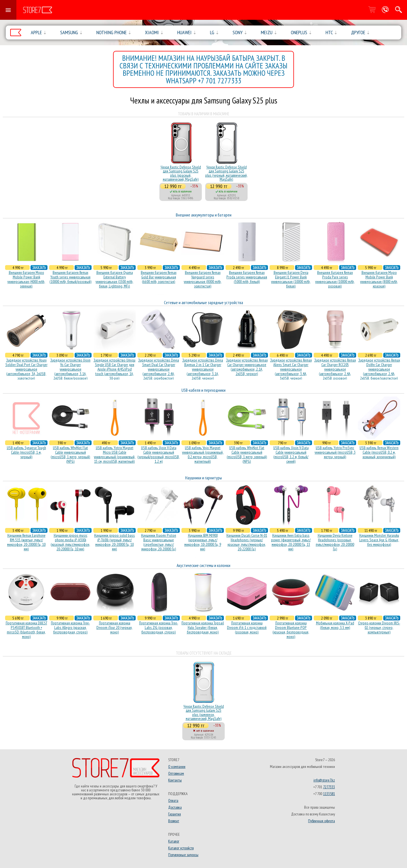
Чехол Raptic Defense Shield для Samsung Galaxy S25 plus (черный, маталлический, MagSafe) (226, 173)
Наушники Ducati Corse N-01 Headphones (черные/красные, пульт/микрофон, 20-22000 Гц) (247, 542)
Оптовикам (176, 773)
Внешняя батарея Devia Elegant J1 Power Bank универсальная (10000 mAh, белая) (291, 279)
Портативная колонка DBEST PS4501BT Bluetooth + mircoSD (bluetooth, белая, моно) (26, 630)
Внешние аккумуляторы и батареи (204, 215)
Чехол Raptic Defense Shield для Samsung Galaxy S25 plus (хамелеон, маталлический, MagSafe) (204, 712)
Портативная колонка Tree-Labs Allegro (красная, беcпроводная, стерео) (70, 627)
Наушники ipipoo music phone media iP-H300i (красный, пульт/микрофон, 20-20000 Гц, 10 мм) (70, 542)
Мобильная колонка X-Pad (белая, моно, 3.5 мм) (335, 625)
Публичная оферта (322, 821)
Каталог (174, 841)
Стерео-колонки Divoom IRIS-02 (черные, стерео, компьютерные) (379, 627)
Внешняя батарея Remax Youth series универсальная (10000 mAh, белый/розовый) (71, 277)
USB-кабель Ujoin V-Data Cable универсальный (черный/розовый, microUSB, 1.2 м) (159, 454)
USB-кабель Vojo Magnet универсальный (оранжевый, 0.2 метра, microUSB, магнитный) (203, 454)
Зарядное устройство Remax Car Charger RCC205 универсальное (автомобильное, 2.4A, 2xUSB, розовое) (335, 369)
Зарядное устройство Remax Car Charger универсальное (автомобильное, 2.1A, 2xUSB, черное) (247, 367)
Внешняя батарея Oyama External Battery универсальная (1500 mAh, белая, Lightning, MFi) (114, 279)
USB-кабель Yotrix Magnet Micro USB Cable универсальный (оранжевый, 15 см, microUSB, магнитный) (115, 454)
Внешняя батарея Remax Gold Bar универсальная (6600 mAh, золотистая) (159, 277)
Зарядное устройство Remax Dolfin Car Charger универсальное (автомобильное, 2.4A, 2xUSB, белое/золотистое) (379, 369)
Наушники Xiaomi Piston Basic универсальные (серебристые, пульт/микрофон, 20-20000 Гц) (159, 542)
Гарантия (175, 814)
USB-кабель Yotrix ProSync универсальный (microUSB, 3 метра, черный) (335, 452)
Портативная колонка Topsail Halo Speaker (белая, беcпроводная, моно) (203, 627)
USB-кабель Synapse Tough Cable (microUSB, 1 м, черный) (26, 452)
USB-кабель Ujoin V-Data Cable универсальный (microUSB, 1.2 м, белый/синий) (291, 454)
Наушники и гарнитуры (203, 478)
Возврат (174, 821)
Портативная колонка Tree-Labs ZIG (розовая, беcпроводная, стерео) (159, 627)
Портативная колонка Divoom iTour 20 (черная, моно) (114, 627)
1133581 (329, 794)
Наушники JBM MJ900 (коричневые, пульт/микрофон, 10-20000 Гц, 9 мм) (203, 542)
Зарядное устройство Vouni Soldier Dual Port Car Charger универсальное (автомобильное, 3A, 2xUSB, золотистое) (26, 369)
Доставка (175, 807)
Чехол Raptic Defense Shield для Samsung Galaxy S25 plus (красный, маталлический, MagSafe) (181, 173)
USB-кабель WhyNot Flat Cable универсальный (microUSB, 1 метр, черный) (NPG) (70, 454)
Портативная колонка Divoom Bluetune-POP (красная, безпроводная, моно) (291, 630)
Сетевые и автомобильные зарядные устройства (203, 303)
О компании (177, 767)
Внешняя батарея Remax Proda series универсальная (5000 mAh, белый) (247, 277)
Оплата (173, 800)
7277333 (329, 787)
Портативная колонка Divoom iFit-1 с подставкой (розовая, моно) (247, 627)
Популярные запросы (183, 855)
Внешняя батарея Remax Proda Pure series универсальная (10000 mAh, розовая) (335, 279)
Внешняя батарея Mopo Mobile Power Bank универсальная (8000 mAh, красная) (379, 279)
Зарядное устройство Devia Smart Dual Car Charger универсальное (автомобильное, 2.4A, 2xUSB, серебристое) (159, 369)
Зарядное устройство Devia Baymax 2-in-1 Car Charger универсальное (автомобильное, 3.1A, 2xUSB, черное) (203, 369)
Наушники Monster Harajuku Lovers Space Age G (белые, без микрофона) (379, 540)
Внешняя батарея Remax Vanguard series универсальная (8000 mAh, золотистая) (203, 279)
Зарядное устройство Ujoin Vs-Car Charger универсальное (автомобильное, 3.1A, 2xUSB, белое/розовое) (70, 369)
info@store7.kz (324, 780)
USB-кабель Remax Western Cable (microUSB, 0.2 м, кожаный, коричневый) (379, 452)
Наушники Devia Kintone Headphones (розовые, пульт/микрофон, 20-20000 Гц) (335, 542)
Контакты (175, 780)
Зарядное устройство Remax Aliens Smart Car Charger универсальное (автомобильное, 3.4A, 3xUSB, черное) (291, 369)
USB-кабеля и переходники (203, 390)
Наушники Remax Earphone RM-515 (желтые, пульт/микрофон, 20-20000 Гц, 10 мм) (26, 542)
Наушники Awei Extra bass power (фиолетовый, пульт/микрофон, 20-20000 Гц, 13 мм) (291, 542)
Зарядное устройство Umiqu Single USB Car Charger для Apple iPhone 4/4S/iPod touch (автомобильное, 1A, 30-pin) (114, 369)
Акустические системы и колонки (203, 565)
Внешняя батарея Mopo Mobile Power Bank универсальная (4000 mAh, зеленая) (26, 279)
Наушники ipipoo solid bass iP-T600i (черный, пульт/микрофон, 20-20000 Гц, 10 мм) (114, 542)
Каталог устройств (181, 848)
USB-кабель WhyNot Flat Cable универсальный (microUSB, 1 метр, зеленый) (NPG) (247, 454)
